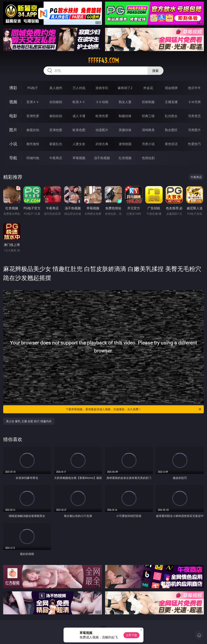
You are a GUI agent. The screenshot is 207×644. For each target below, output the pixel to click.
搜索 (155, 71)
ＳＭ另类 (194, 102)
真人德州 (56, 88)
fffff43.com (103, 60)
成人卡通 (79, 116)
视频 (13, 102)
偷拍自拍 (56, 116)
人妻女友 (79, 144)
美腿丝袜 (125, 130)
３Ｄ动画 (102, 102)
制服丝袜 (125, 116)
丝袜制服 (148, 102)
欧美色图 (79, 130)
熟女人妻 (125, 102)
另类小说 (148, 144)
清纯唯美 (148, 130)
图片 (13, 130)
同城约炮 (33, 158)
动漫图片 (102, 130)
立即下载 (131, 635)
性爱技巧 (194, 144)
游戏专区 (102, 88)
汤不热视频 (102, 158)
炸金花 (148, 88)
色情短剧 (148, 158)
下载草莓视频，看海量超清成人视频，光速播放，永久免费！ (134, 409)
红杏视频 (125, 158)
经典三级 (148, 116)
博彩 (13, 88)
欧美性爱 (102, 116)
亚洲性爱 (33, 116)
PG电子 (33, 88)
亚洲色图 (56, 130)
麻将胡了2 (125, 88)
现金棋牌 (171, 88)
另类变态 (194, 116)
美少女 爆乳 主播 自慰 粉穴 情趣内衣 (29, 421)
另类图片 (194, 130)
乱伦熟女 (171, 116)
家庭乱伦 (56, 144)
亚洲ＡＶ (33, 102)
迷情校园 (125, 144)
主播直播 (171, 102)
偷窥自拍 (33, 130)
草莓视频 (79, 158)
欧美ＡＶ (79, 102)
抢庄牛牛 (194, 88)
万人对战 (79, 88)
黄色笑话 (171, 144)
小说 (13, 144)
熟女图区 (171, 130)
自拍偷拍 (56, 102)
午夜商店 (56, 158)
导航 (13, 158)
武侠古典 (102, 144)
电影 (13, 116)
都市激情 (33, 144)
